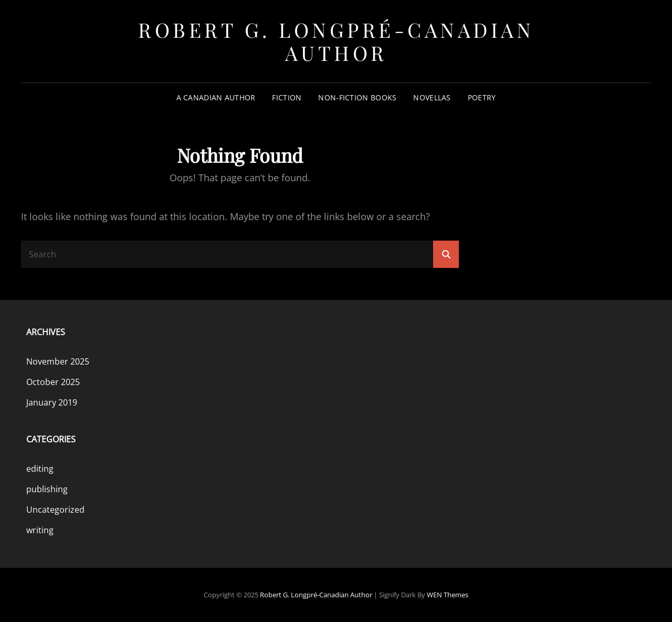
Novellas (432, 97)
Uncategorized (55, 510)
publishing (47, 489)
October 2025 (53, 382)
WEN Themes (448, 595)
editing (40, 469)
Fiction (287, 97)
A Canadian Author (216, 97)
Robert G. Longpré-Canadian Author (336, 41)
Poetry (482, 97)
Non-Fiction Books (357, 97)
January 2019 (52, 402)
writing (40, 530)
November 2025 (58, 361)
